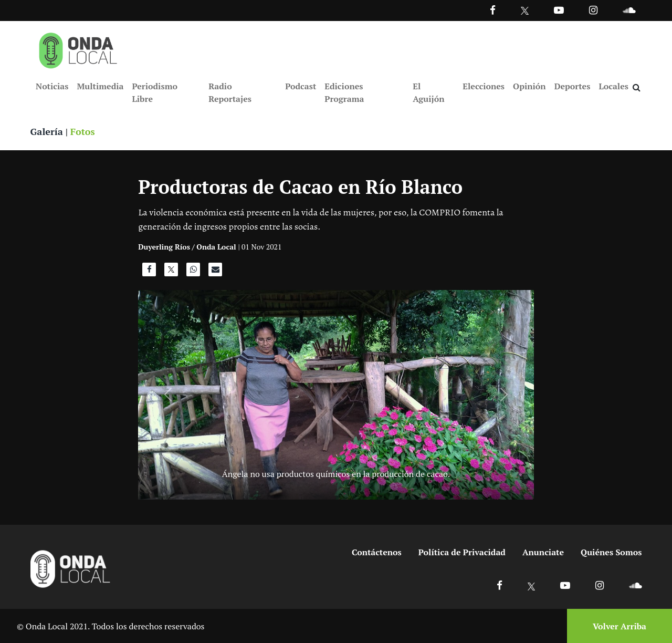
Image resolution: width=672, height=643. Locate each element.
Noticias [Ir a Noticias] (52, 86)
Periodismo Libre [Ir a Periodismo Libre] (154, 92)
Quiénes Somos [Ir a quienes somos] (611, 552)
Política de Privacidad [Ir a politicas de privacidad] (462, 552)
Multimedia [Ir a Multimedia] (100, 86)
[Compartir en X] (171, 272)
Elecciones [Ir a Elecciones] (484, 86)
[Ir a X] (532, 585)
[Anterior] (168, 395)
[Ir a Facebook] (500, 585)
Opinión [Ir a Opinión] (529, 86)
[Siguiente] (504, 395)
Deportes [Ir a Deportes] (573, 86)
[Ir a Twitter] (525, 11)
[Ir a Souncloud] (629, 10)
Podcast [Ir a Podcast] (301, 86)
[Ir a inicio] (78, 48)
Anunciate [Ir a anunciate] (543, 552)
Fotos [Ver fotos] (83, 131)
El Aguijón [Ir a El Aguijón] (428, 92)
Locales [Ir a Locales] (613, 86)
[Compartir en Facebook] (149, 272)
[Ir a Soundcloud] (635, 585)
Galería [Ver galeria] (47, 131)
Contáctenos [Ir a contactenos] (377, 552)
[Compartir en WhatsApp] (193, 272)
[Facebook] (493, 10)
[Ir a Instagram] (593, 10)
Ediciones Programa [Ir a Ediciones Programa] (344, 92)
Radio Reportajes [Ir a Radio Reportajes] (230, 92)
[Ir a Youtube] (559, 10)
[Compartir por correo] (215, 272)
